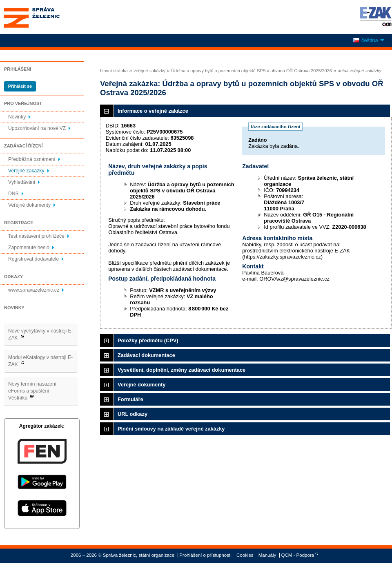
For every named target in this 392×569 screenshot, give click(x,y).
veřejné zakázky (149, 71)
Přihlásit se (20, 86)
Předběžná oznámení (32, 159)
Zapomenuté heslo (29, 248)
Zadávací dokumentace (146, 355)
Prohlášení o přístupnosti (205, 555)
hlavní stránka (114, 71)
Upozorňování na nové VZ (37, 128)
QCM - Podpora (298, 555)
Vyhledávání (22, 182)
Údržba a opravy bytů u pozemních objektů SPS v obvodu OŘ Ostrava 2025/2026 (252, 71)
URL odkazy (133, 414)
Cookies (245, 555)
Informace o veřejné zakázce (153, 111)
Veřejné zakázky (26, 171)
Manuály (267, 555)
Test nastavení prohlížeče (36, 236)
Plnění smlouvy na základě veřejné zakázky (171, 429)
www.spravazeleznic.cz (34, 290)
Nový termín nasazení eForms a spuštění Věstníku (32, 391)
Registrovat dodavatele (33, 259)
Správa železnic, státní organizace (47, 17)
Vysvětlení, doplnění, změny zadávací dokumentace (182, 370)
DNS (13, 194)
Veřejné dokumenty (29, 205)
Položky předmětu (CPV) (148, 340)
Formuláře (130, 399)
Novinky (17, 117)
